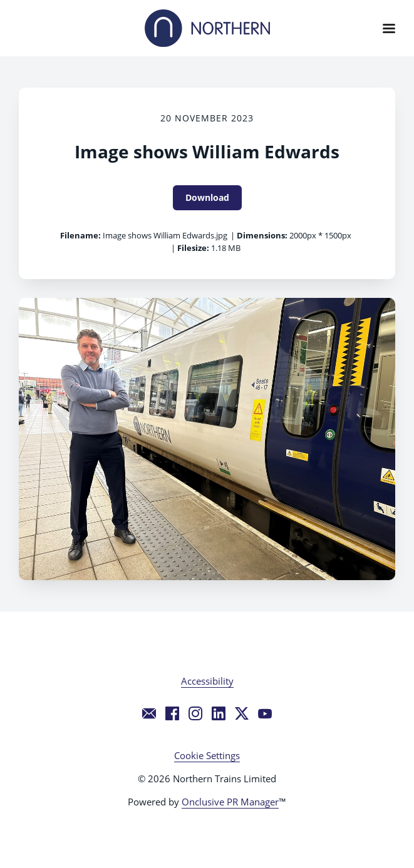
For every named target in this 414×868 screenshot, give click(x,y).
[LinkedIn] (219, 713)
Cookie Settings (207, 755)
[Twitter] (242, 713)
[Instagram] (195, 713)
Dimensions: (262, 235)
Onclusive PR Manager (230, 802)
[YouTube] (265, 713)
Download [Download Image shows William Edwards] (207, 197)
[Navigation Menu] (389, 28)
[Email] (149, 713)
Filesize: (193, 248)
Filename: (80, 235)
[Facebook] (172, 713)
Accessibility (207, 681)
